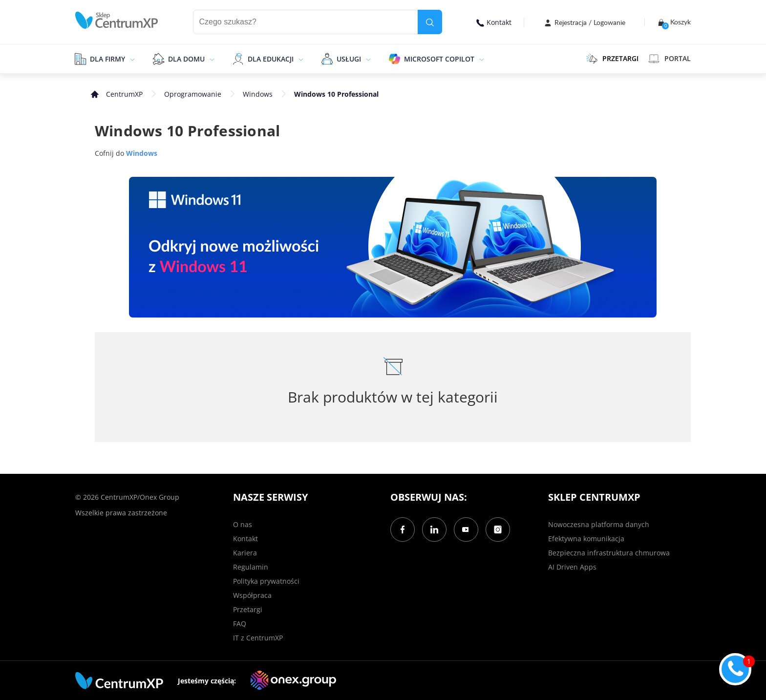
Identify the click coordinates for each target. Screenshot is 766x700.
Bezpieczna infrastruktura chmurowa (609, 553)
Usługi (349, 59)
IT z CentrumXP (258, 638)
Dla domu (186, 59)
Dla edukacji (271, 59)
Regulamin (251, 567)
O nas (243, 524)
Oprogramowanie (193, 94)
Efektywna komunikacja (586, 539)
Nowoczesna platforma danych (599, 524)
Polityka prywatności (266, 581)
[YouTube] (466, 530)
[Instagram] (498, 530)
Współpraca (252, 595)
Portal (670, 59)
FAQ (240, 624)
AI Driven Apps (572, 567)
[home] (117, 20)
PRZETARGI (612, 59)
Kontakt (494, 22)
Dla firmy (107, 59)
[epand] (131, 59)
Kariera (245, 553)
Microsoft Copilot (439, 59)
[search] (430, 22)
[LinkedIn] (434, 530)
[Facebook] (403, 530)
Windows (258, 94)
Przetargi (248, 609)
